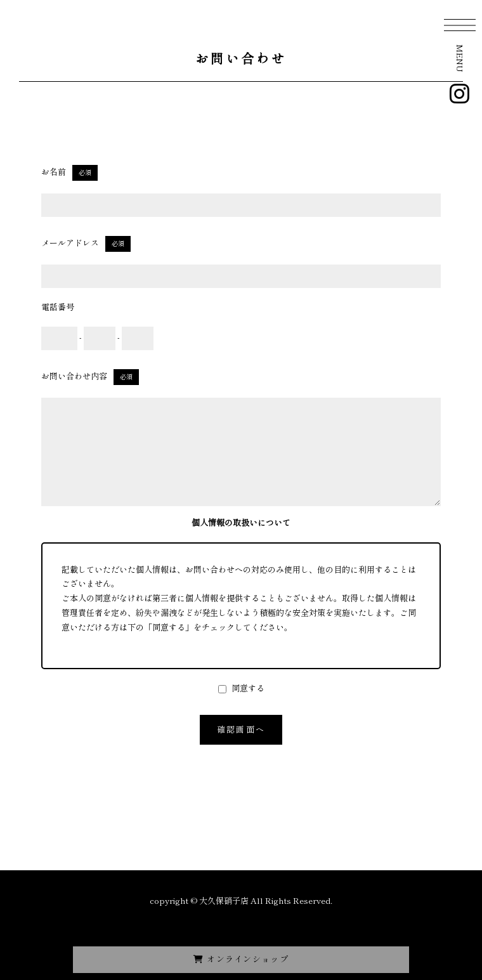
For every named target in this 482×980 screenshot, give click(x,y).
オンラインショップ (241, 959)
